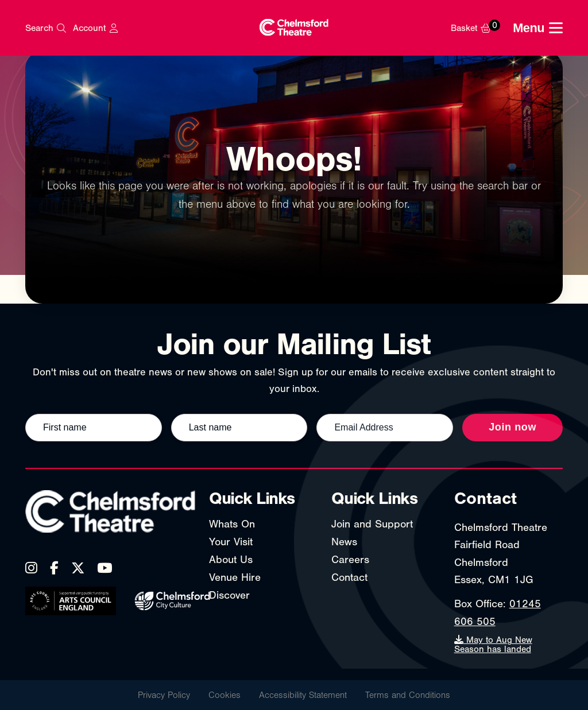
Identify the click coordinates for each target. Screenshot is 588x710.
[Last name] (239, 428)
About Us (231, 560)
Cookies (225, 695)
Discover (229, 595)
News (344, 542)
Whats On (232, 524)
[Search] (46, 28)
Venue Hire (235, 577)
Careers (350, 560)
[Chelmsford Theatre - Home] (294, 28)
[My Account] (95, 28)
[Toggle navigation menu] (538, 28)
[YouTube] (105, 568)
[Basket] (479, 28)
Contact (349, 577)
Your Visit (231, 542)
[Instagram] (31, 568)
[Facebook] (54, 568)
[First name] (94, 428)
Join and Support (372, 524)
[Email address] (385, 428)
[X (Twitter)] (78, 568)
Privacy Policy (164, 695)
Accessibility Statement (303, 695)
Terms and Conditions (408, 695)
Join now (512, 427)
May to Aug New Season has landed (493, 645)
